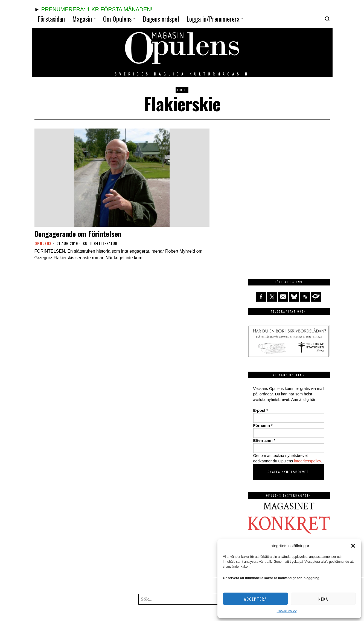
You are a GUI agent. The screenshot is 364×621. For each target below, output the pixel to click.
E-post (261, 410)
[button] (353, 546)
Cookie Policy (287, 611)
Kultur (89, 243)
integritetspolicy (307, 461)
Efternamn (264, 441)
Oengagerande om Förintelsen (78, 234)
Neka (323, 599)
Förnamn (263, 425)
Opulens (43, 243)
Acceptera (255, 599)
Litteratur (107, 243)
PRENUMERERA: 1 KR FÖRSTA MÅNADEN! (97, 9)
